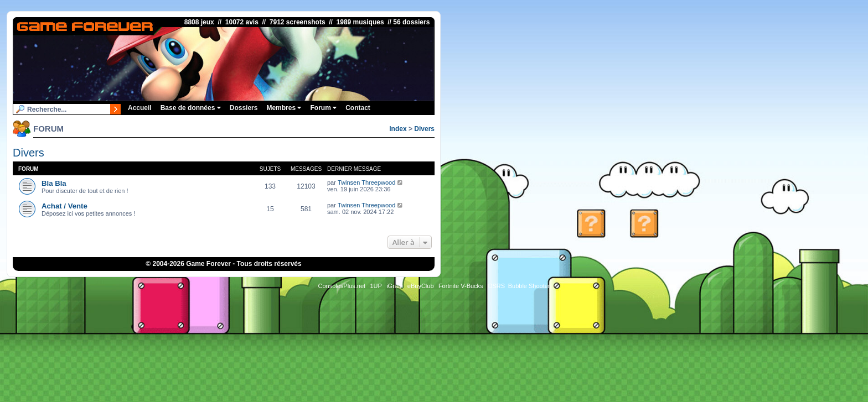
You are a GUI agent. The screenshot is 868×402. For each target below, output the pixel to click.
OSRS (496, 286)
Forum (323, 108)
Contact (358, 108)
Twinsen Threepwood (366, 182)
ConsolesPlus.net (342, 286)
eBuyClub (421, 286)
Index (398, 129)
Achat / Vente (64, 206)
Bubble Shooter (529, 286)
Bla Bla (54, 183)
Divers (424, 129)
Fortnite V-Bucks (461, 286)
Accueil (140, 108)
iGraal (394, 286)
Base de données (191, 108)
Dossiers (244, 108)
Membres (284, 108)
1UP (376, 286)
